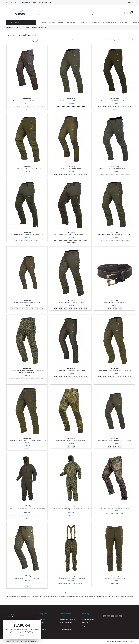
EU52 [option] (32, 107)
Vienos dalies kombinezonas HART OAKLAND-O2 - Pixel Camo (71, 509)
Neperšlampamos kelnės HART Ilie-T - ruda (27, 101)
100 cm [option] (109, 308)
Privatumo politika (66, 629)
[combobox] (66, 13)
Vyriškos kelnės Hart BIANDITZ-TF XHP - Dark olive (27, 234)
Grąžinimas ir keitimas (68, 619)
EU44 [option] (12, 107)
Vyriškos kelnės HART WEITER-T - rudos (27, 303)
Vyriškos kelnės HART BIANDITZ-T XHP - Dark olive (71, 234)
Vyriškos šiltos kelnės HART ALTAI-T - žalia (71, 371)
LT (130, 2)
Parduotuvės (127, 641)
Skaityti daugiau (30, 632)
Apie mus (85, 623)
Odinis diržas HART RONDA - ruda (115, 303)
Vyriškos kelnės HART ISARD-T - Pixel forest (71, 578)
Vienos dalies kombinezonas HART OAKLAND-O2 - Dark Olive (27, 509)
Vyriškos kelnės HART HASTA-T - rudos (71, 303)
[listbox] (27, 108)
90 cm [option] (121, 308)
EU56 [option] (42, 107)
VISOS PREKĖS (15, 22)
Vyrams (41, 623)
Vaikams (42, 626)
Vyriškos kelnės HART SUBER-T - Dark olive (115, 101)
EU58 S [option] (71, 379)
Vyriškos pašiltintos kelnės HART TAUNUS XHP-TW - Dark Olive (27, 442)
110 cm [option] (115, 308)
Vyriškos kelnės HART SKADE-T (71, 169)
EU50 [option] (27, 107)
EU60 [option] (83, 107)
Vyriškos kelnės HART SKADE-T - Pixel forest (71, 441)
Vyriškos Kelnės (25, 27)
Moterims (42, 619)
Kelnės (17, 27)
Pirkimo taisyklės (66, 626)
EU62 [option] (12, 516)
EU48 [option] (22, 107)
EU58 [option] (27, 109)
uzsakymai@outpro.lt (25, 2)
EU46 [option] (17, 107)
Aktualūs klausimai (88, 619)
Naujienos (85, 626)
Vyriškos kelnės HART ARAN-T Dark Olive (27, 578)
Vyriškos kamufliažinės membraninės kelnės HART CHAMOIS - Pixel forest (27, 372)
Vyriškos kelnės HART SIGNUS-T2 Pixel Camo (115, 508)
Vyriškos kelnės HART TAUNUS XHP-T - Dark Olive (115, 371)
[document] (22, 630)
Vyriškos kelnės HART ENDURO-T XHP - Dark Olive (115, 441)
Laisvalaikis (43, 629)
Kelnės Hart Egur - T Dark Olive (115, 578)
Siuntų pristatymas (66, 623)
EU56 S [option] (65, 379)
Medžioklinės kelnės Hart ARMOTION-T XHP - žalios (115, 234)
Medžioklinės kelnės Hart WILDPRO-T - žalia (27, 169)
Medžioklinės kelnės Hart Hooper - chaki (71, 101)
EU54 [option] (37, 107)
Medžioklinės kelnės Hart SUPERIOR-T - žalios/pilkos (115, 169)
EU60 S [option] (77, 379)
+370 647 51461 (12, 2)
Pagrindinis (9, 27)
